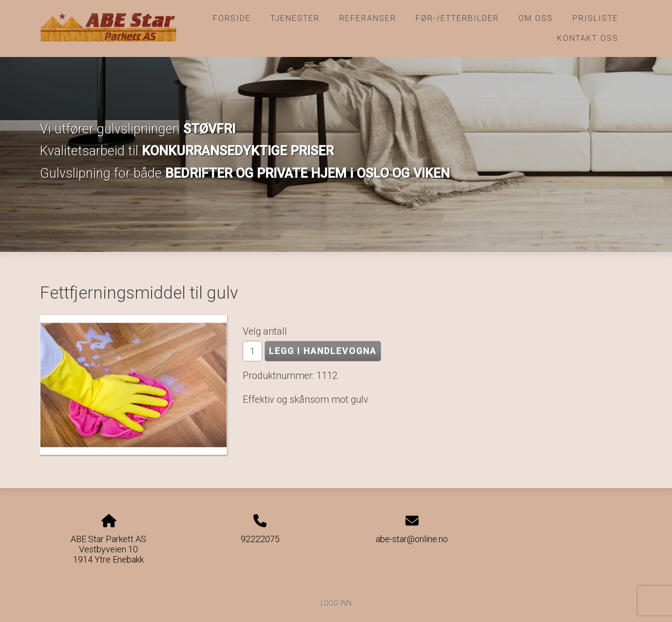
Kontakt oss (588, 38)
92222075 (260, 539)
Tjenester (295, 18)
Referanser (368, 18)
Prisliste (595, 18)
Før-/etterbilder (457, 18)
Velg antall (265, 331)
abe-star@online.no (412, 539)
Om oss (536, 18)
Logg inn (336, 604)
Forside (232, 18)
